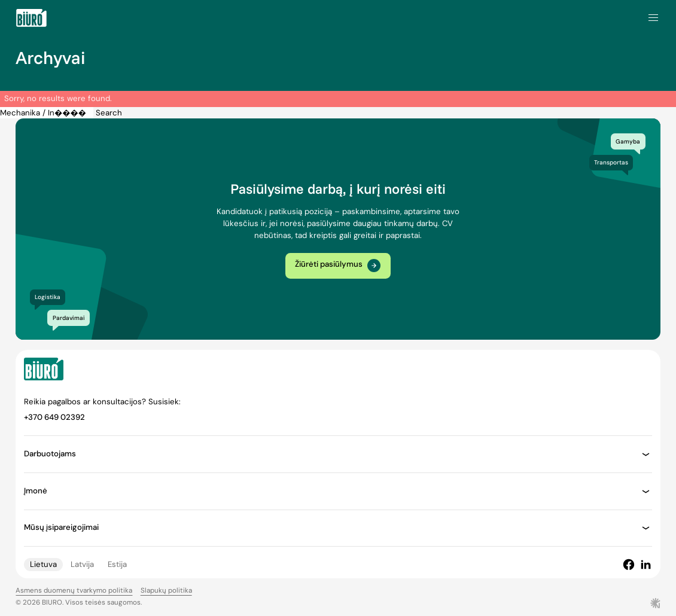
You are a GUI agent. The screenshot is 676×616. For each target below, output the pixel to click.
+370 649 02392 (54, 417)
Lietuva (43, 564)
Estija (117, 564)
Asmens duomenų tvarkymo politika (74, 591)
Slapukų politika (166, 591)
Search (109, 113)
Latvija (82, 564)
